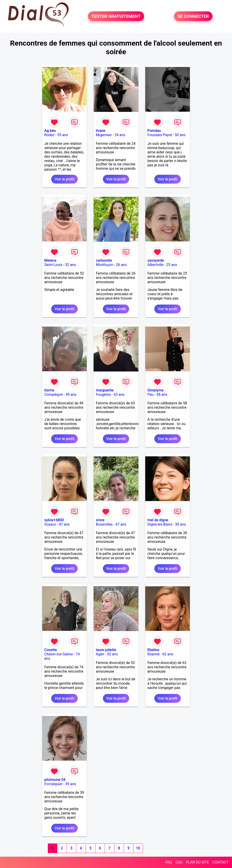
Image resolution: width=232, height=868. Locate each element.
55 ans (63, 135)
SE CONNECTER (193, 16)
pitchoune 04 (55, 780)
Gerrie (49, 390)
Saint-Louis (53, 265)
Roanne (154, 654)
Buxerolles (104, 524)
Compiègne (54, 395)
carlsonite (104, 260)
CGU (179, 862)
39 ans (71, 784)
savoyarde (156, 260)
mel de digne (158, 520)
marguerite (105, 390)
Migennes (104, 135)
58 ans (162, 395)
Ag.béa (50, 131)
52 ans (70, 265)
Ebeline (153, 650)
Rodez (49, 135)
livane (101, 131)
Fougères (103, 395)
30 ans (181, 524)
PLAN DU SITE (198, 862)
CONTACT (220, 862)
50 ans (180, 135)
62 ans (168, 654)
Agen (100, 654)
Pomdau (154, 131)
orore (100, 520)
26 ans (121, 265)
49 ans (71, 395)
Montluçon (104, 265)
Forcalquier (53, 784)
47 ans (64, 524)
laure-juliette (106, 650)
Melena (50, 260)
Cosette (51, 650)
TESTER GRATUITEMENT (116, 16)
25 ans (172, 265)
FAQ (169, 862)
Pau (151, 395)
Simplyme (156, 390)
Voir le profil (64, 179)
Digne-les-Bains (160, 524)
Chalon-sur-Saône (59, 654)
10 (138, 848)
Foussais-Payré (160, 135)
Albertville (156, 265)
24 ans (120, 135)
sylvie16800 (54, 520)
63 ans (119, 395)
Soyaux (50, 524)
